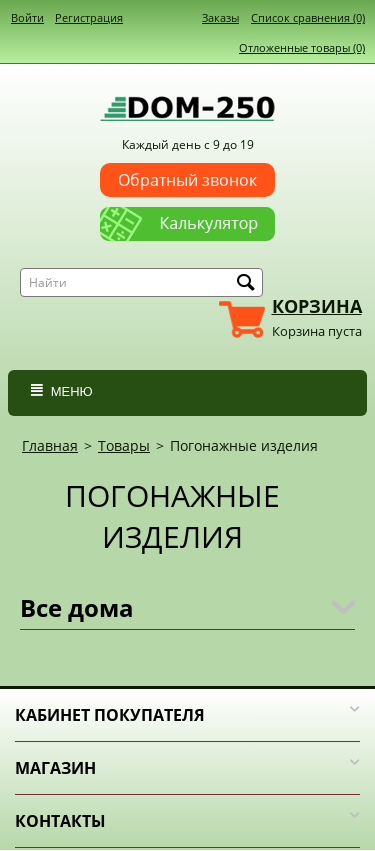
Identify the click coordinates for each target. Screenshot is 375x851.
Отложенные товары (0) (302, 47)
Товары (124, 445)
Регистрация (89, 17)
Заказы (220, 17)
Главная (50, 445)
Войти (27, 17)
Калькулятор (188, 216)
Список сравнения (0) (308, 17)
